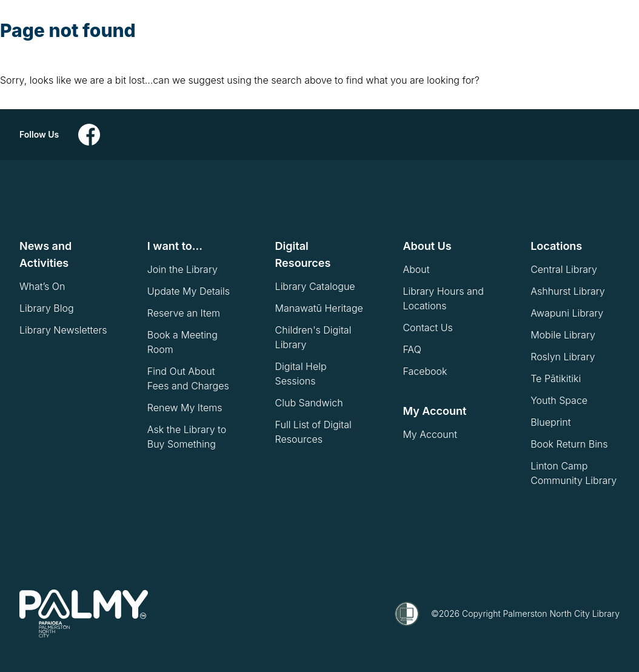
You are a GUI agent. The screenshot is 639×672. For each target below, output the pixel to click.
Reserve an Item (184, 313)
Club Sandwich (309, 403)
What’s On (42, 286)
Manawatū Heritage (319, 308)
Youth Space (559, 400)
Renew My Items (185, 408)
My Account (430, 434)
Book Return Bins (569, 444)
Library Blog (47, 308)
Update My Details (189, 291)
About (416, 269)
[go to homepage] (84, 614)
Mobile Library (563, 335)
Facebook (425, 371)
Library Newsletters (63, 330)
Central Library (564, 269)
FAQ (412, 349)
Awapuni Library (567, 313)
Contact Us (427, 328)
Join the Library (182, 269)
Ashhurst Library (567, 291)
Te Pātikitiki (556, 378)
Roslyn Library (563, 357)
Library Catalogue (315, 286)
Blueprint (550, 422)
